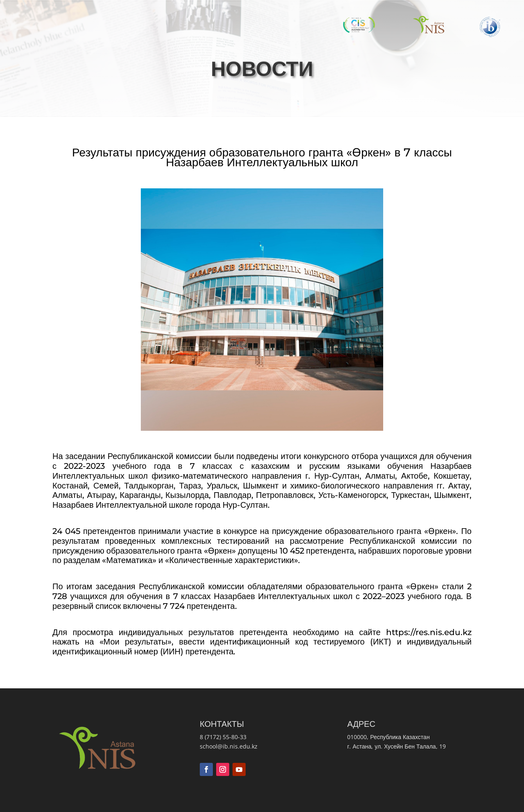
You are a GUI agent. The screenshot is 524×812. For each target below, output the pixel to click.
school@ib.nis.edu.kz (229, 746)
